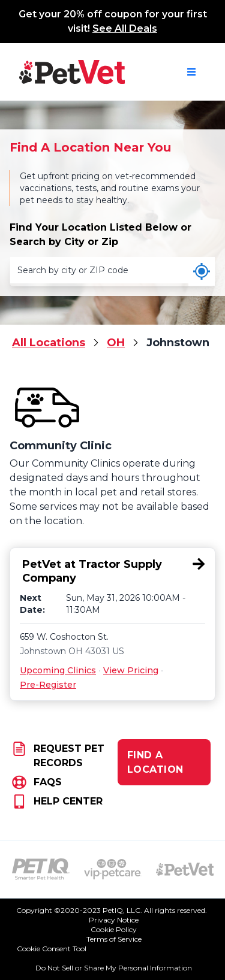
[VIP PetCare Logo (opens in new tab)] (113, 869)
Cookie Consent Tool (52, 949)
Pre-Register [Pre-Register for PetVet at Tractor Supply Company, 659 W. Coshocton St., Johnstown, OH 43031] (48, 685)
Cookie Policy (114, 929)
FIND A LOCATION (155, 762)
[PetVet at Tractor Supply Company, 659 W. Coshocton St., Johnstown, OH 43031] (112, 571)
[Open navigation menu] (191, 72)
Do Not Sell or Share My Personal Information (114, 968)
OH (116, 343)
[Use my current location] (202, 271)
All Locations (49, 343)
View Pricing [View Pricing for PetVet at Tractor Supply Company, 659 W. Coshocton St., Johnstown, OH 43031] (131, 670)
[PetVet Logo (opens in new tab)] (185, 869)
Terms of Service (114, 939)
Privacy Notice (114, 920)
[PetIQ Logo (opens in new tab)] (41, 869)
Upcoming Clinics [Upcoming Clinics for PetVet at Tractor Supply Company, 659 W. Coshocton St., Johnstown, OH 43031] (58, 670)
